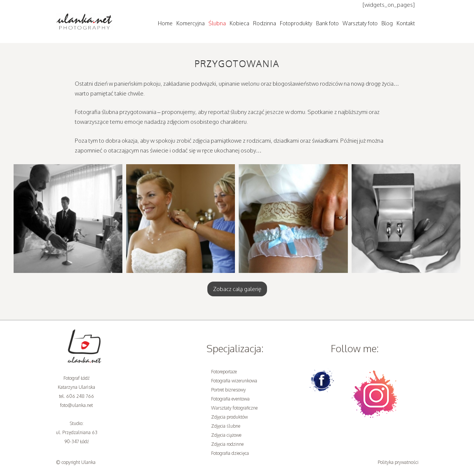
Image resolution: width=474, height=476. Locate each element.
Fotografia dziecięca (230, 453)
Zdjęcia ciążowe (226, 435)
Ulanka (88, 462)
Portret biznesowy (229, 390)
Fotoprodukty (296, 23)
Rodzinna (265, 23)
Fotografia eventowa (230, 399)
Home (165, 23)
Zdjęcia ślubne (226, 426)
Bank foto (327, 23)
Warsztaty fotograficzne (234, 408)
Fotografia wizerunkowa (234, 381)
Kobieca (239, 23)
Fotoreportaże (224, 372)
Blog (387, 23)
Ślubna (217, 23)
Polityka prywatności (398, 462)
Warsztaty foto (360, 23)
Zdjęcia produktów (229, 417)
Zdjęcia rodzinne (227, 444)
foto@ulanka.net (76, 405)
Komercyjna (191, 23)
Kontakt (406, 23)
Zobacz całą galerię (237, 289)
